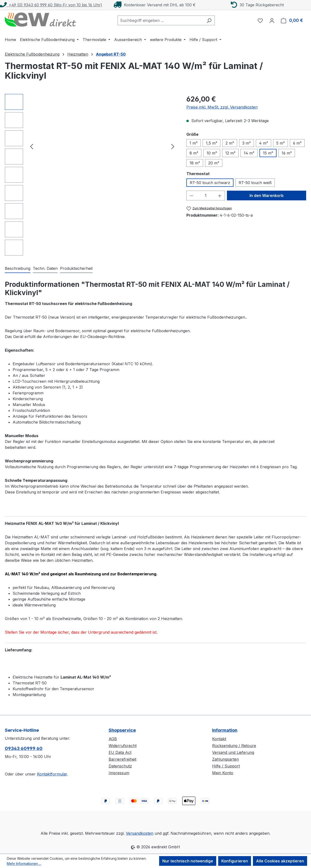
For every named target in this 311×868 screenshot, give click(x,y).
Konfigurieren (235, 861)
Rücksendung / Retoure (234, 746)
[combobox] (161, 20)
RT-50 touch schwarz (210, 183)
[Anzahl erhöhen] (220, 196)
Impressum (119, 773)
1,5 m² (212, 143)
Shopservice (122, 730)
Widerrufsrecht (123, 746)
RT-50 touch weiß (255, 183)
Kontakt (219, 739)
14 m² (249, 153)
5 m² (281, 143)
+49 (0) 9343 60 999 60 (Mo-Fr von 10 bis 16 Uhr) (51, 5)
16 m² (287, 153)
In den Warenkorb (267, 196)
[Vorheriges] (32, 146)
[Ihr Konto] (272, 20)
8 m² (194, 153)
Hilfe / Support (226, 766)
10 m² (212, 153)
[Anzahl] (206, 196)
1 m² (194, 143)
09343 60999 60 (24, 748)
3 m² (246, 143)
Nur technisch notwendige (188, 861)
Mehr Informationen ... (24, 864)
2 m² (230, 143)
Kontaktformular (52, 774)
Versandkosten (140, 833)
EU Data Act (120, 752)
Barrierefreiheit (122, 759)
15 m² (268, 153)
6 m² (297, 143)
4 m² (263, 143)
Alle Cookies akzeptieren (280, 861)
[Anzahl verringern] (191, 196)
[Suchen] (209, 20)
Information (225, 730)
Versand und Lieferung (233, 752)
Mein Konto (223, 773)
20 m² (214, 163)
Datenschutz (120, 766)
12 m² (230, 153)
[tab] (18, 269)
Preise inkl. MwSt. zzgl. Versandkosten (222, 107)
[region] (91, 175)
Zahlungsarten (225, 759)
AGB (113, 739)
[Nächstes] (173, 146)
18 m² (195, 163)
